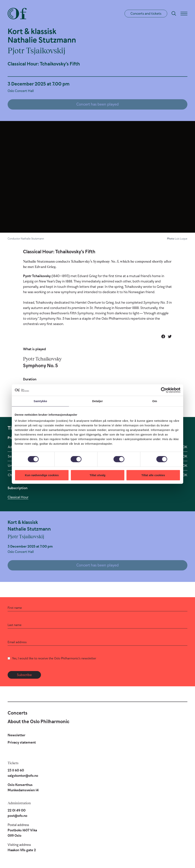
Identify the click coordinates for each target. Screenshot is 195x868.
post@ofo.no (17, 816)
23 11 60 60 (16, 770)
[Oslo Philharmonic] (17, 14)
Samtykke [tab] (40, 401)
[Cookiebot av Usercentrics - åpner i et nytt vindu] (164, 390)
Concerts (18, 713)
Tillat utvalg (97, 475)
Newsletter (16, 735)
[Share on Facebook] (163, 336)
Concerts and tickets (146, 14)
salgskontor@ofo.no (23, 776)
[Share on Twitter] (170, 336)
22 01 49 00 (17, 810)
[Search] (174, 14)
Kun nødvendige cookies (42, 475)
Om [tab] (155, 401)
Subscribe (24, 675)
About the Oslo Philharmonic (38, 721)
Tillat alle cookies (153, 475)
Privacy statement (22, 742)
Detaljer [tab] (97, 401)
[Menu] (184, 14)
